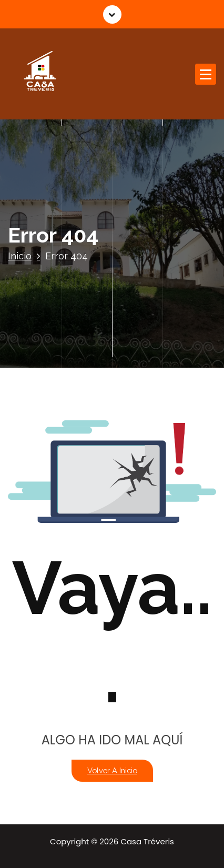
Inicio (20, 256)
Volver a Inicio (112, 770)
